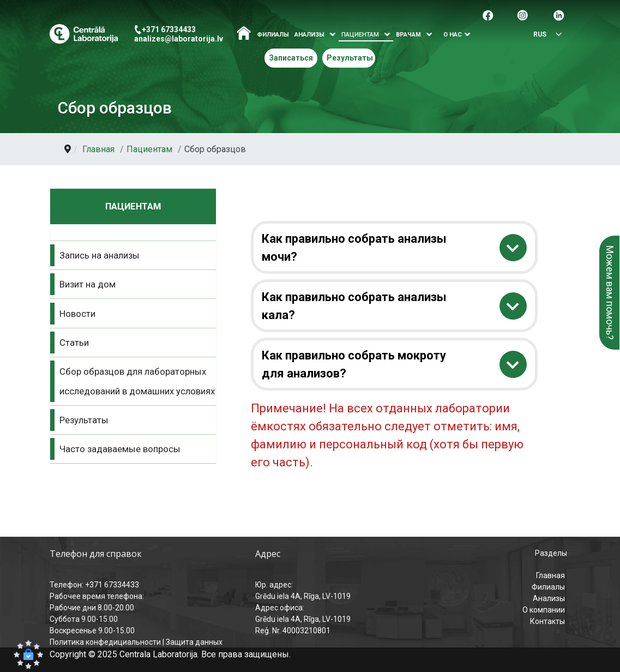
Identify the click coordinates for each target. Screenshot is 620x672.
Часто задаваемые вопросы (120, 449)
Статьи (74, 343)
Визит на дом (88, 284)
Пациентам (360, 35)
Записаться (291, 58)
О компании (544, 610)
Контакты (547, 621)
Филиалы (273, 35)
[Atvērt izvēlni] (333, 35)
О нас (453, 35)
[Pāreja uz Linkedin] (559, 14)
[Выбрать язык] (544, 35)
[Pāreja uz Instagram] (522, 14)
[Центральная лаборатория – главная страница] (84, 34)
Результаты (350, 58)
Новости (77, 314)
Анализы (549, 598)
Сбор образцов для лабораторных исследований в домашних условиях (137, 381)
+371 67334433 (169, 29)
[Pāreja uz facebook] (488, 14)
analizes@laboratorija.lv (179, 39)
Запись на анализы (100, 255)
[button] (28, 655)
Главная (550, 575)
